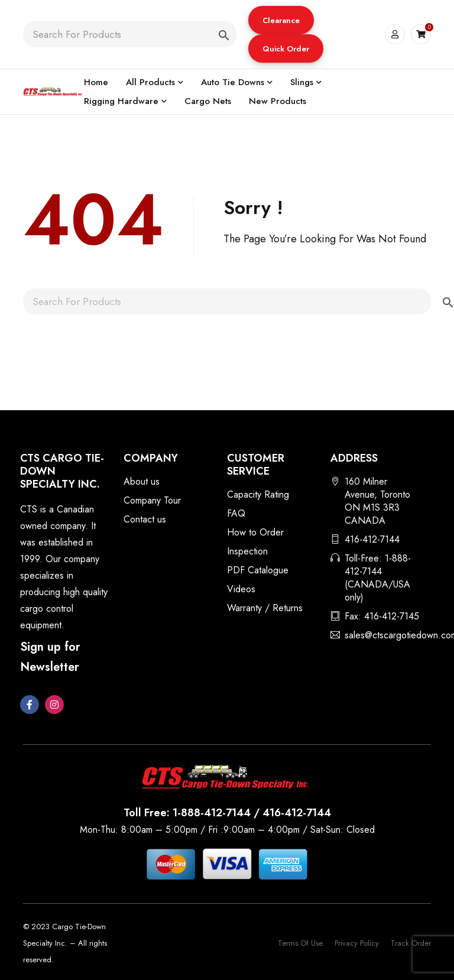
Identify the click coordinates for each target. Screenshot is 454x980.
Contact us (145, 519)
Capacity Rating (258, 494)
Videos (241, 589)
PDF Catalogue (258, 570)
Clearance (280, 20)
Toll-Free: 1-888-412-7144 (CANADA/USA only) (378, 578)
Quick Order (285, 49)
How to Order (255, 532)
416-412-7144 (372, 539)
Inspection (247, 551)
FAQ (236, 513)
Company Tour (152, 500)
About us (142, 481)
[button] (280, 20)
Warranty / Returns (265, 608)
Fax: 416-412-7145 (382, 616)
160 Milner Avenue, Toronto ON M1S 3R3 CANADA (377, 501)
